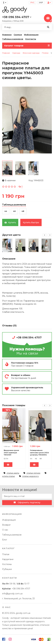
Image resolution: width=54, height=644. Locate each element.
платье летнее (32, 473)
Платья (6, 554)
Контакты (31, 39)
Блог (5, 540)
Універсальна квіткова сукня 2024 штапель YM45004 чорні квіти (39, 453)
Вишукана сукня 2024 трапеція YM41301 (11, 453)
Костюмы (7, 564)
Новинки (7, 35)
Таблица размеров (13, 39)
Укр (41, 3)
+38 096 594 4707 (29, 337)
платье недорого (29, 476)
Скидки (18, 35)
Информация (31, 35)
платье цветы (11, 473)
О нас (5, 530)
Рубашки (7, 569)
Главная (6, 53)
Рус (32, 3)
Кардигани (8, 559)
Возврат (6, 525)
